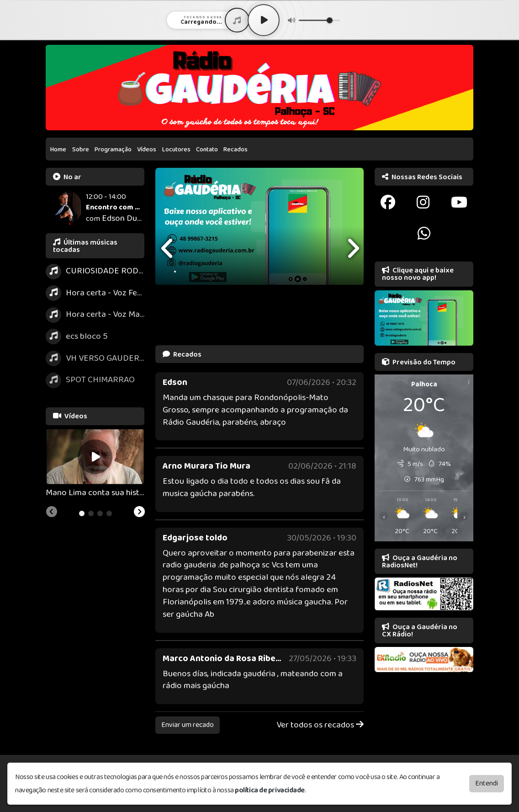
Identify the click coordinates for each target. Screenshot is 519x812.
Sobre (81, 150)
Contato (207, 150)
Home (58, 150)
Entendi (487, 783)
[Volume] (319, 20)
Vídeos (147, 150)
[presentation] (168, 248)
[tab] (82, 513)
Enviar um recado (188, 725)
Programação (113, 150)
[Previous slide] (52, 513)
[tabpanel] (95, 464)
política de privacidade (270, 790)
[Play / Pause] (264, 20)
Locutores (176, 150)
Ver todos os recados (320, 725)
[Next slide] (139, 513)
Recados (236, 150)
